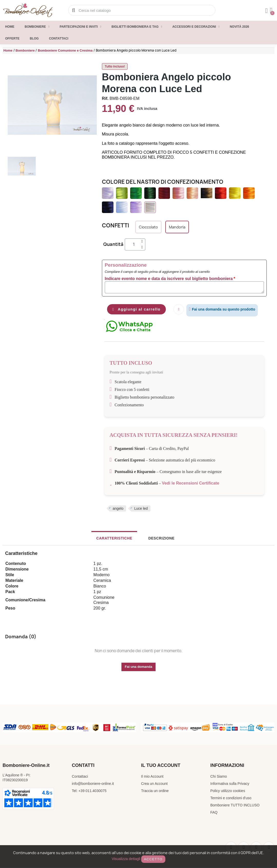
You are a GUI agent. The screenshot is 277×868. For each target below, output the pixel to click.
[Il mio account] (265, 11)
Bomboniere (37, 27)
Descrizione (156, 540)
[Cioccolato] (148, 227)
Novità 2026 (239, 27)
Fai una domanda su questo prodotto (231, 309)
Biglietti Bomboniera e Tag (137, 27)
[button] (140, 310)
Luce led (141, 510)
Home (10, 27)
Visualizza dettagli (126, 859)
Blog (34, 38)
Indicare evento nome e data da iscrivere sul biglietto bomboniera (169, 279)
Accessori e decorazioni (196, 27)
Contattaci (59, 38)
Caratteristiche (119, 540)
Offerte (12, 38)
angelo (118, 510)
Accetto (153, 859)
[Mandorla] (177, 227)
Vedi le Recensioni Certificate (191, 485)
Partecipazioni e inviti (80, 27)
